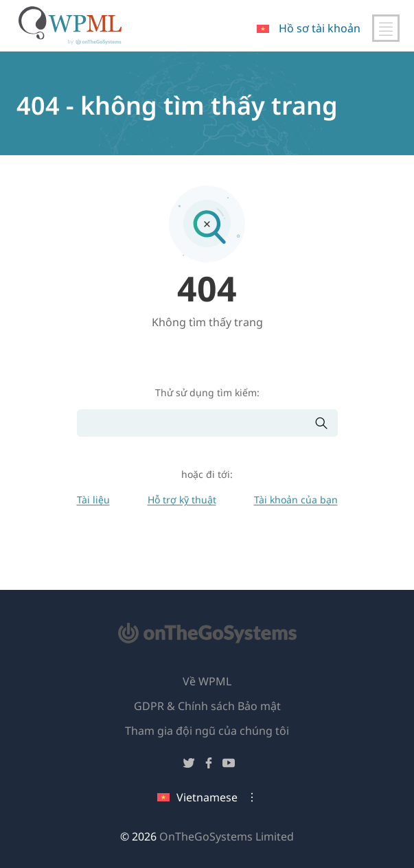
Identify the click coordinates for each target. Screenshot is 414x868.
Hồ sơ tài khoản (320, 28)
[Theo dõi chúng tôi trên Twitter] (189, 765)
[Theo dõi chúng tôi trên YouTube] (229, 765)
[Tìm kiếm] (196, 423)
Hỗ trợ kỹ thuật (182, 500)
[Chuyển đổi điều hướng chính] (386, 28)
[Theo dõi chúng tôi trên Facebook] (209, 765)
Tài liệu (93, 500)
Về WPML (207, 681)
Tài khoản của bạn (296, 500)
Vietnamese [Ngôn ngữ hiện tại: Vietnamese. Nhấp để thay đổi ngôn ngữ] (197, 797)
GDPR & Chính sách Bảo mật (207, 706)
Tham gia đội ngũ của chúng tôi (207, 731)
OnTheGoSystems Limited (227, 836)
